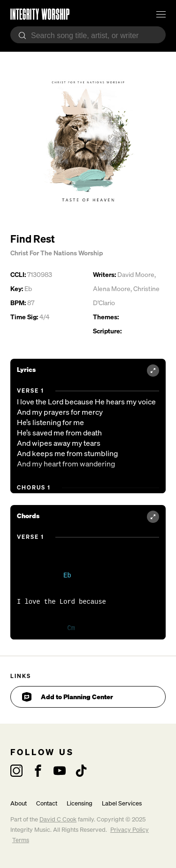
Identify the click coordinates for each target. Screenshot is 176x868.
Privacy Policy (130, 830)
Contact (47, 803)
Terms (21, 840)
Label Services (122, 803)
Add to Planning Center (68, 697)
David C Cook (58, 819)
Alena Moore (112, 288)
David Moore (136, 274)
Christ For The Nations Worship (57, 253)
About (19, 803)
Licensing (80, 803)
